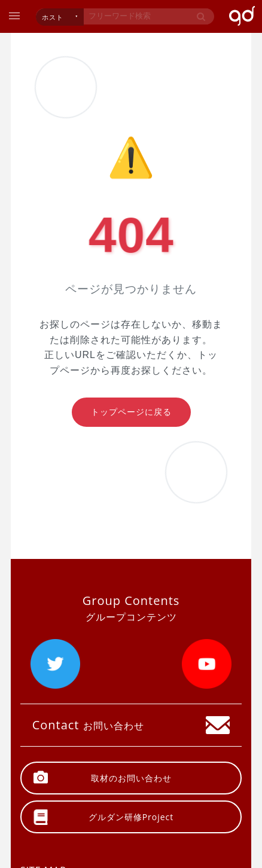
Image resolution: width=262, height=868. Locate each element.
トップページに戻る (131, 412)
